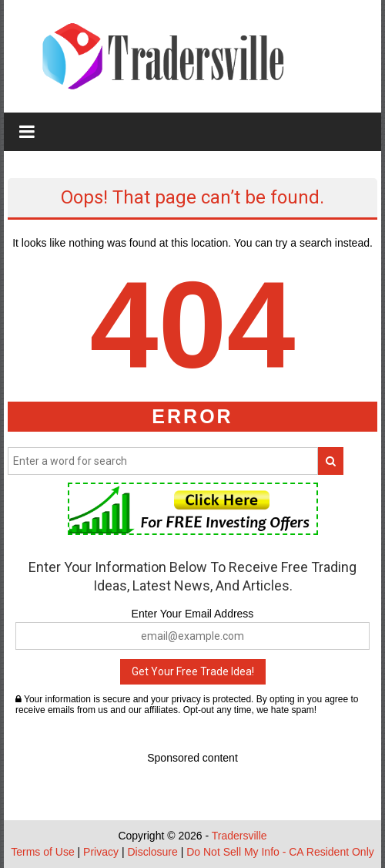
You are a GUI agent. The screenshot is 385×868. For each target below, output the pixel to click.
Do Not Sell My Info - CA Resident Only (280, 852)
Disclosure (152, 852)
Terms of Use (42, 852)
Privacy (101, 852)
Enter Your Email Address (193, 614)
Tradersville (239, 836)
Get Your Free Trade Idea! (193, 671)
